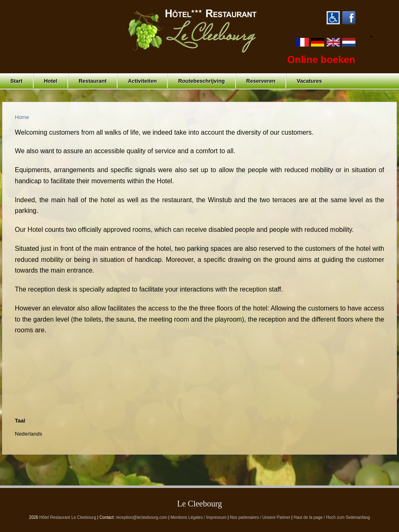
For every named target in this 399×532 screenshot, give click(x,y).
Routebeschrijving (201, 81)
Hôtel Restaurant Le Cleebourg (68, 517)
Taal (20, 421)
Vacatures (309, 81)
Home (22, 117)
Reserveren (261, 81)
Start (16, 81)
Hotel (51, 81)
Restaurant (93, 81)
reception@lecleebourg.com (142, 517)
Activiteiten (142, 81)
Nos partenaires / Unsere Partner (260, 517)
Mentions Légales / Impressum (199, 517)
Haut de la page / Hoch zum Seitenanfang (332, 517)
